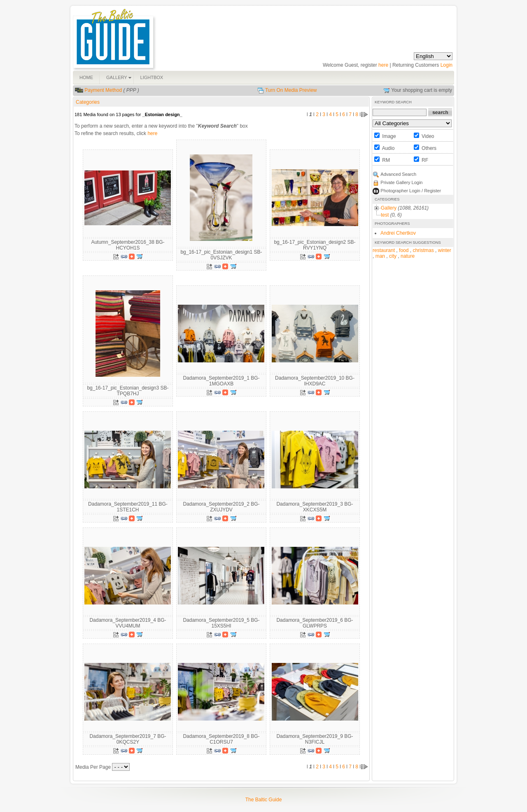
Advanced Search (398, 174)
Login (447, 65)
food (404, 250)
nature (408, 256)
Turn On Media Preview (291, 90)
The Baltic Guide (264, 800)
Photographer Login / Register (411, 191)
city (393, 256)
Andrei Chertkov (398, 233)
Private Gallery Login (401, 182)
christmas (423, 250)
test (385, 215)
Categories (88, 102)
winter (445, 250)
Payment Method (103, 90)
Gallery (389, 208)
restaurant (384, 250)
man (380, 256)
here (383, 65)
